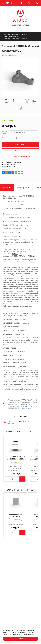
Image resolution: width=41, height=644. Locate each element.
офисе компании (26, 409)
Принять (20, 639)
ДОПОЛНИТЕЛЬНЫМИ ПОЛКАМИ (23, 256)
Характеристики (23, 188)
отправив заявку (14, 406)
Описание (7, 188)
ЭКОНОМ (15, 254)
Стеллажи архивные (11, 36)
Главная (7, 34)
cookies (16, 630)
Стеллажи (25, 34)
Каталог (15, 34)
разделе (32, 262)
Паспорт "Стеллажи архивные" (19, 421)
